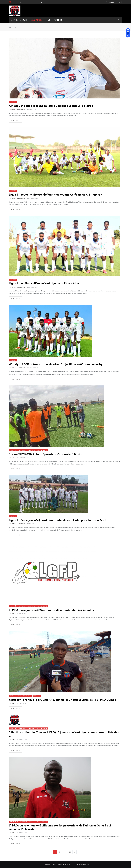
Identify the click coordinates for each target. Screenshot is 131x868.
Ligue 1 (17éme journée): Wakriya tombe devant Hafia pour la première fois (59, 520)
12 (70, 852)
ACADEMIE (58, 20)
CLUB (48, 20)
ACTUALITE (24, 20)
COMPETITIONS (37, 20)
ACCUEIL (14, 20)
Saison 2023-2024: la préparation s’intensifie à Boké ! (46, 454)
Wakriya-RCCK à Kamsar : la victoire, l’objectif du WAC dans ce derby (56, 364)
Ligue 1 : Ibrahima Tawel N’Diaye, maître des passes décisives (35, 2)
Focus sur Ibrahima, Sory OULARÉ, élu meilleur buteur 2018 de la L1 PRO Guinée (62, 700)
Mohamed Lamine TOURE (18, 109)
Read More (16, 121)
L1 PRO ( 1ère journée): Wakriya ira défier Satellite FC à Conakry (52, 610)
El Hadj (13, 458)
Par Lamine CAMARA (82, 865)
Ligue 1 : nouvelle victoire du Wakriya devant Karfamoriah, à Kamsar (55, 195)
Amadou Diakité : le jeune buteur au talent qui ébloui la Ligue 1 (51, 106)
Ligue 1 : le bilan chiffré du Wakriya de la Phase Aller (44, 284)
